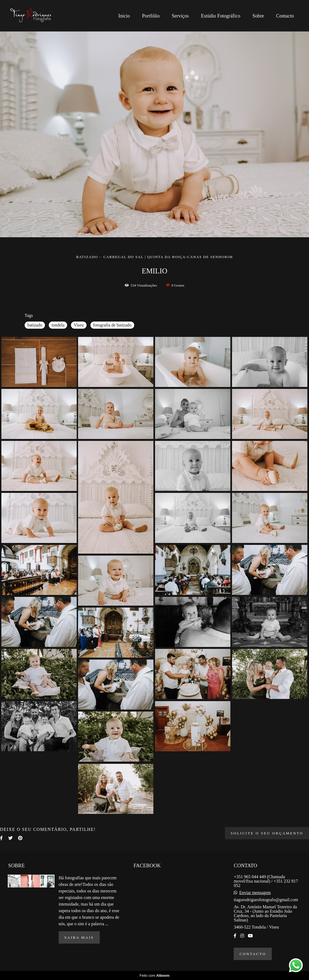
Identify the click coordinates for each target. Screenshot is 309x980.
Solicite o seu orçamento (267, 833)
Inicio (124, 16)
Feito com (154, 975)
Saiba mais (79, 937)
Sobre (258, 16)
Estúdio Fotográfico (221, 16)
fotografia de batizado (112, 325)
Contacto (285, 16)
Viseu (79, 325)
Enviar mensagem (255, 893)
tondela (58, 325)
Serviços (180, 16)
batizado (35, 325)
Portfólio (151, 16)
